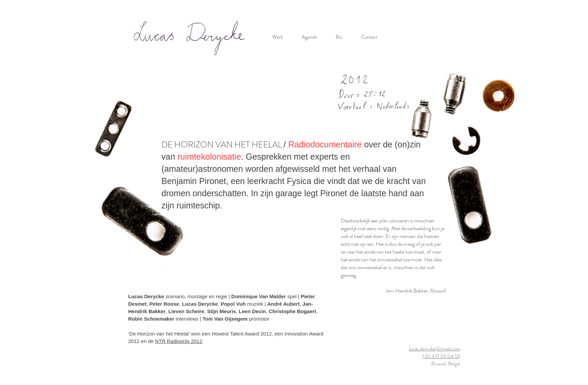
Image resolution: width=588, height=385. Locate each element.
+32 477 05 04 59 (441, 356)
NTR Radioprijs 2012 (179, 341)
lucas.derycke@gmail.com (435, 349)
